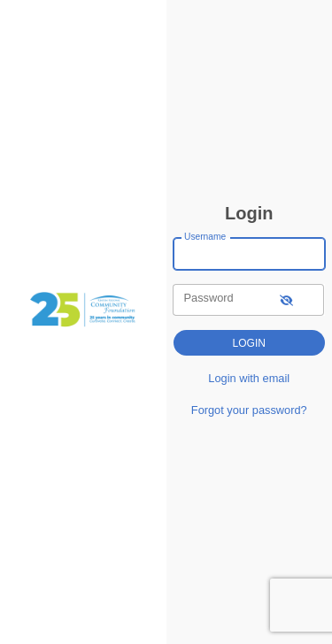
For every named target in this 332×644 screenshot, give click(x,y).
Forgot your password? (249, 410)
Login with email (249, 378)
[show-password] (286, 299)
